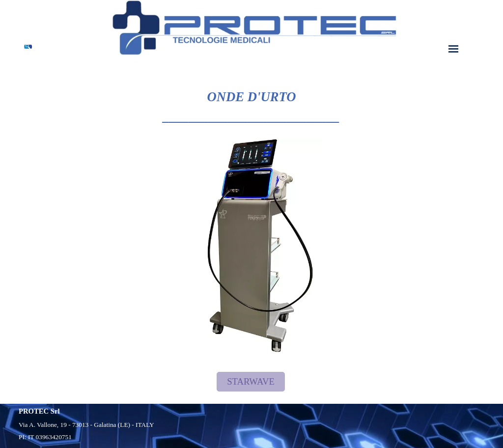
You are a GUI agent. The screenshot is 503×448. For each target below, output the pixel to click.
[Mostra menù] (453, 49)
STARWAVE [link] (251, 381)
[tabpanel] (251, 97)
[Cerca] (27, 47)
